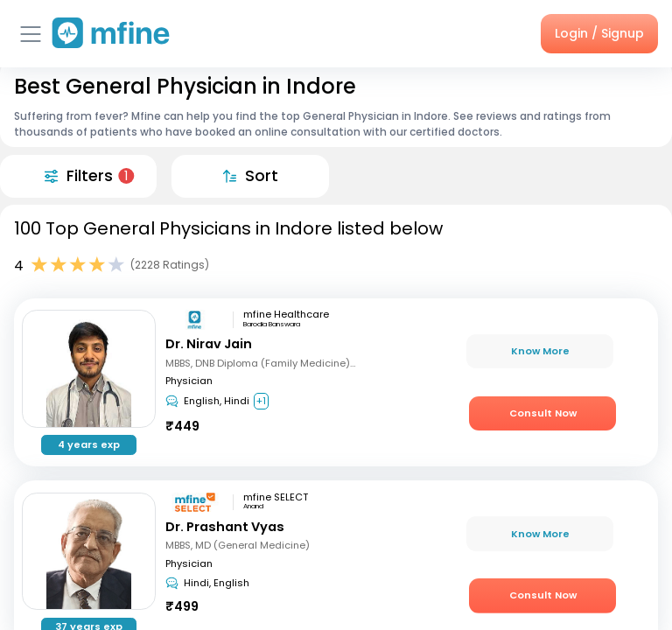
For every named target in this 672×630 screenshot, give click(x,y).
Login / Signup (599, 33)
